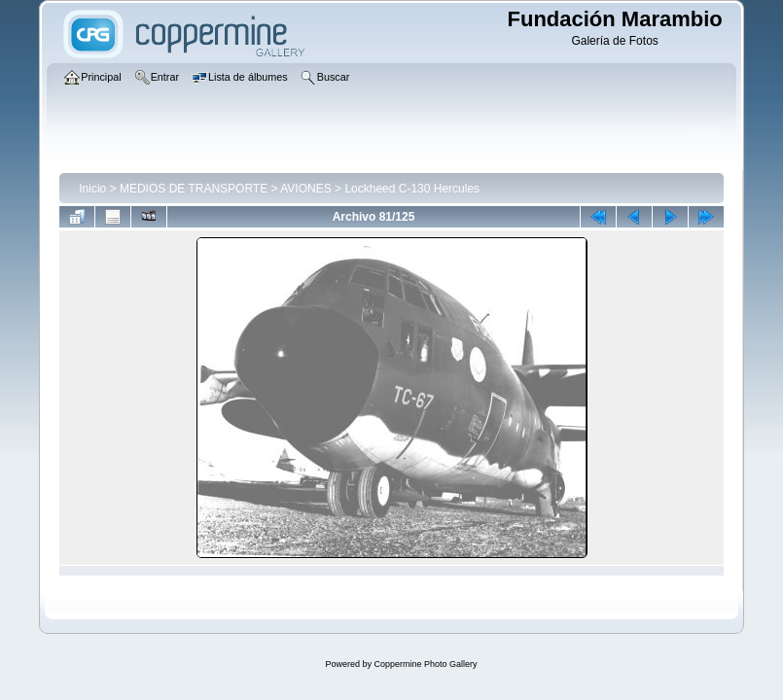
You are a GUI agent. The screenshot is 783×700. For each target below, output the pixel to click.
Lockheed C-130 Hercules (412, 189)
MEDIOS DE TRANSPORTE (194, 189)
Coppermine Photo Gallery (425, 664)
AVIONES (305, 189)
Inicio (92, 189)
